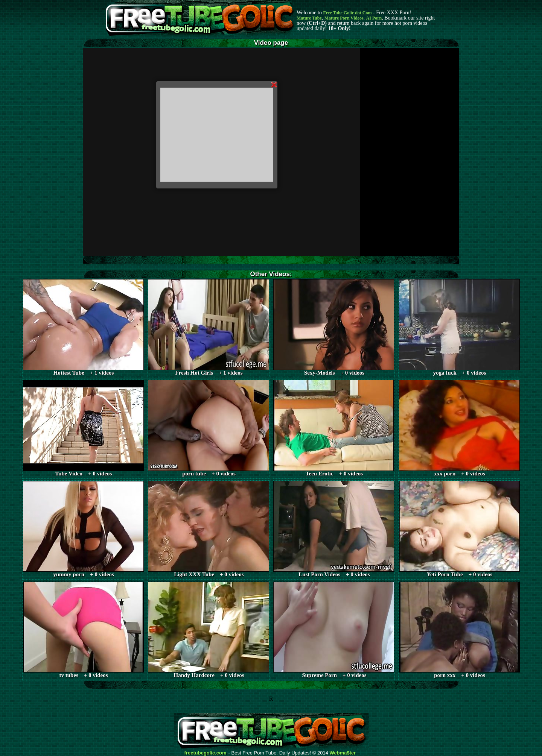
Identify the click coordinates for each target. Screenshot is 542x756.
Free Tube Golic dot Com (347, 13)
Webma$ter (343, 753)
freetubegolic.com (206, 753)
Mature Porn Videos (344, 18)
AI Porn (374, 18)
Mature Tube (309, 18)
